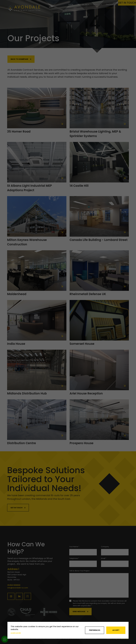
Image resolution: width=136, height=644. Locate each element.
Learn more (16, 633)
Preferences (95, 630)
